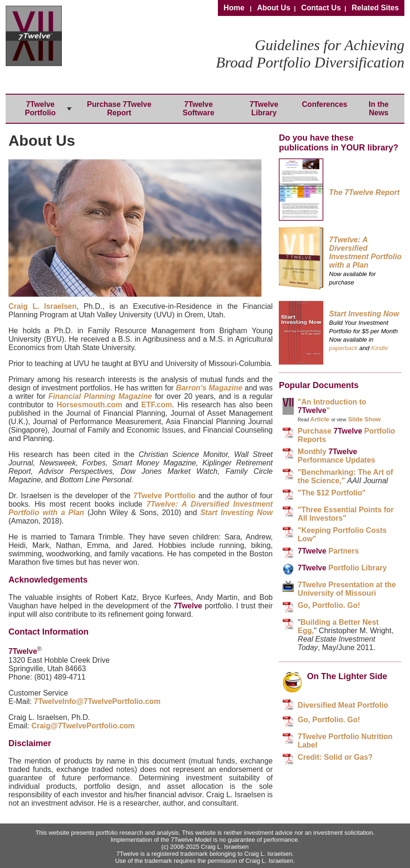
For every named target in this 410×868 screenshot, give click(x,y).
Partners (328, 551)
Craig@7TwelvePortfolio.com (83, 726)
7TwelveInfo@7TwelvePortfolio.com (97, 701)
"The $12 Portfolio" (332, 493)
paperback (343, 348)
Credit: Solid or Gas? (335, 757)
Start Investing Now (236, 513)
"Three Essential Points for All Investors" (346, 514)
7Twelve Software (199, 108)
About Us (273, 8)
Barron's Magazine (209, 388)
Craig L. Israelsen (42, 306)
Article (320, 419)
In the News (379, 108)
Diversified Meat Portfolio (343, 705)
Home (234, 8)
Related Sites (375, 8)
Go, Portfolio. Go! (329, 605)
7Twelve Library (264, 108)
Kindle (380, 348)
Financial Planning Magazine (100, 396)
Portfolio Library (342, 568)
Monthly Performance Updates (336, 456)
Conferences (324, 104)
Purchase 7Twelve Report (119, 108)
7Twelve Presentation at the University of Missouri (347, 589)
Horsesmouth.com (89, 405)
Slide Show (364, 419)
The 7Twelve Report (364, 192)
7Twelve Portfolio (40, 108)
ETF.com (157, 405)
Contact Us (321, 8)
